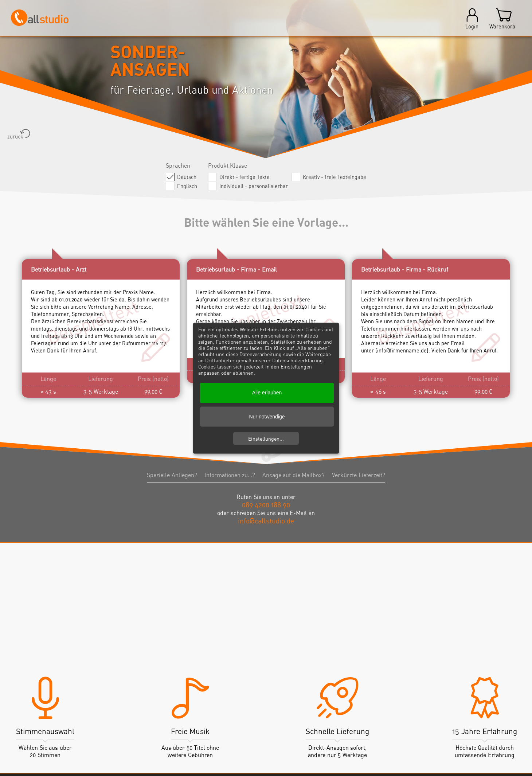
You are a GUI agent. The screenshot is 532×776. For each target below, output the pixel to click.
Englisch (188, 186)
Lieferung (101, 379)
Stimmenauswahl (45, 731)
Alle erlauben (267, 393)
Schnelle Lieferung (338, 731)
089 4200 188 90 (266, 505)
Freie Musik (190, 731)
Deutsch (188, 177)
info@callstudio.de (266, 521)
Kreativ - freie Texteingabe (335, 177)
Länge (48, 379)
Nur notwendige (267, 417)
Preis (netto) (153, 379)
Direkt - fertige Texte (245, 177)
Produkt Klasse (228, 165)
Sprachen (178, 165)
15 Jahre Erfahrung (485, 731)
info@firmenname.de (402, 350)
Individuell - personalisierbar (255, 186)
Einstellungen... (266, 439)
